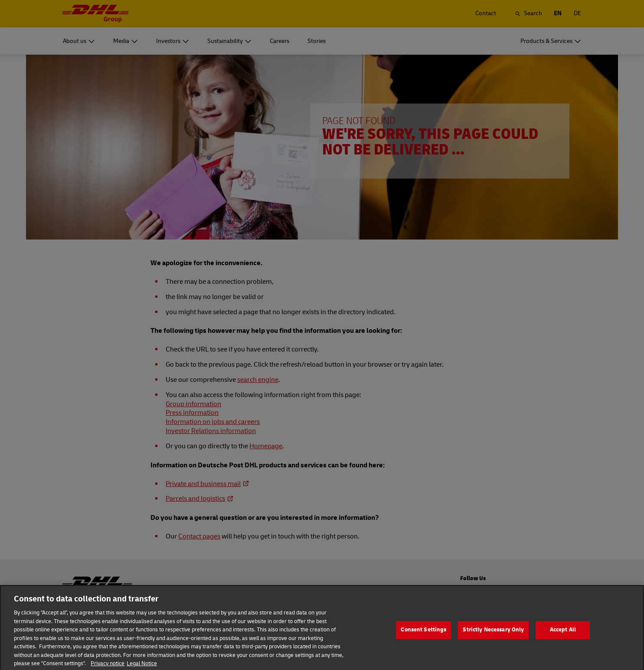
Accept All (563, 640)
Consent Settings (423, 640)
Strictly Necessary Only (493, 640)
